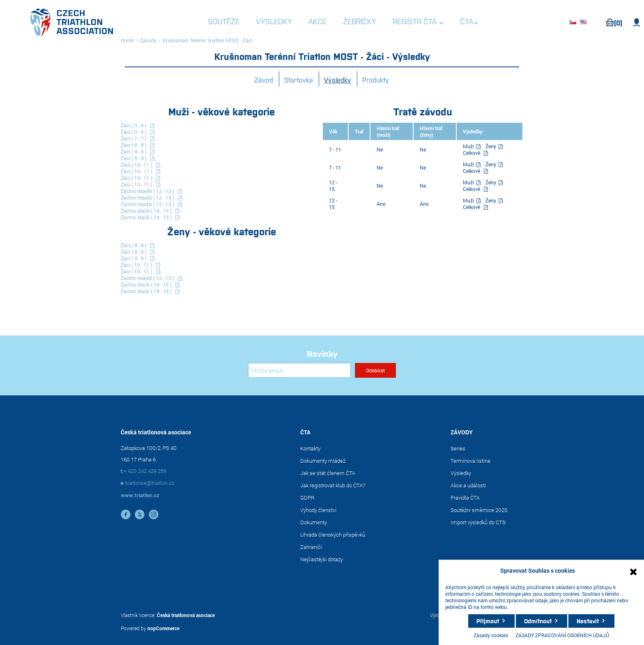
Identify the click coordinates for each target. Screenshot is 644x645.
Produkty (376, 80)
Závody (148, 40)
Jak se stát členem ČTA (328, 473)
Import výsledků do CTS (478, 522)
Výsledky (338, 80)
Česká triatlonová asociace (186, 615)
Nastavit (588, 621)
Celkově (471, 153)
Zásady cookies (491, 635)
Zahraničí (311, 547)
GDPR (307, 498)
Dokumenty (314, 522)
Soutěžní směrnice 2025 (479, 510)
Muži (469, 146)
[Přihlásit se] (299, 370)
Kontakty (310, 448)
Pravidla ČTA (465, 498)
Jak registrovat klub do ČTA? (333, 485)
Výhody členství (318, 510)
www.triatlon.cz (140, 495)
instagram (154, 514)
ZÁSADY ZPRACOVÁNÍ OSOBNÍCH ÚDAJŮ (562, 635)
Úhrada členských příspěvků (333, 535)
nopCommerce (163, 628)
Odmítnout (538, 621)
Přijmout (488, 621)
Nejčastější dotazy (322, 559)
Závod (264, 80)
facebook (126, 514)
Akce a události (468, 485)
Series (458, 448)
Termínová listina (470, 461)
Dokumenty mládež (323, 461)
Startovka (299, 80)
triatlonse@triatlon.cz (149, 483)
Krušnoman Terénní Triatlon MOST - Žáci (207, 40)
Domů (127, 40)
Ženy (491, 146)
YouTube (140, 514)
